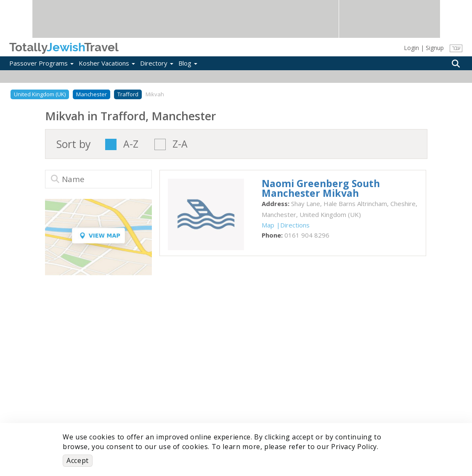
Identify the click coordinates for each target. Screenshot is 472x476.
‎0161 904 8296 (307, 235)
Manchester (91, 94)
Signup (435, 48)
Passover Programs (41, 63)
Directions (295, 225)
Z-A (180, 144)
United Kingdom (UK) (40, 94)
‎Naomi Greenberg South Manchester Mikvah (321, 188)
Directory (157, 63)
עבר (456, 48)
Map (268, 225)
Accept (78, 460)
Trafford (128, 94)
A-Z (131, 144)
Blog (188, 63)
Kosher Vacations (107, 63)
